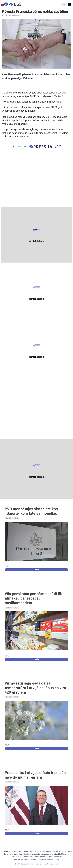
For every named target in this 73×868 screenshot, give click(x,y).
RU (63, 4)
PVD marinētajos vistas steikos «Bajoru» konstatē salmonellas (31, 511)
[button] (69, 5)
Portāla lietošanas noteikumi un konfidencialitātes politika (37, 859)
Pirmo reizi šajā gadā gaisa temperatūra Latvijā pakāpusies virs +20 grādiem (35, 688)
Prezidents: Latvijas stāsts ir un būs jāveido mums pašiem (35, 775)
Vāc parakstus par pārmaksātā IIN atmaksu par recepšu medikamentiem (34, 598)
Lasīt (36, 570)
